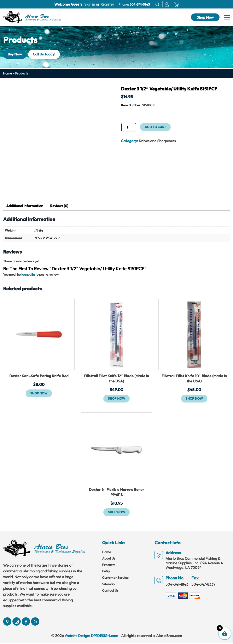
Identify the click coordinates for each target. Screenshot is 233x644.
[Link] (32, 17)
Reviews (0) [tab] (61, 206)
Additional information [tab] (26, 206)
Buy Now (16, 54)
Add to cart (156, 127)
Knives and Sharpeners (158, 141)
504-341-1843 (140, 4)
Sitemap (108, 585)
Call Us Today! (47, 54)
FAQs (106, 572)
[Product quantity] (129, 127)
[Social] (7, 623)
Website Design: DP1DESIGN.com (91, 637)
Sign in (90, 4)
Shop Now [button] (39, 394)
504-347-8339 (203, 585)
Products (109, 566)
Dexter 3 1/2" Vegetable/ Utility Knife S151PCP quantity (121, 129)
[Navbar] (227, 17)
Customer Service (115, 579)
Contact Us (110, 591)
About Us (109, 559)
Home (8, 73)
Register (107, 4)
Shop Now (205, 17)
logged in (28, 275)
